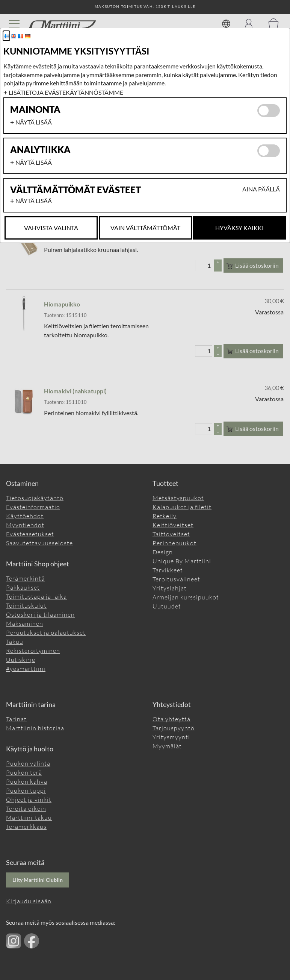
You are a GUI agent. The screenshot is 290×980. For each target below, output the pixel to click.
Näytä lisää (34, 122)
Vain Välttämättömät (145, 228)
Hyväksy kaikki (239, 228)
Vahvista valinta (51, 228)
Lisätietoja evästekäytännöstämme (66, 92)
